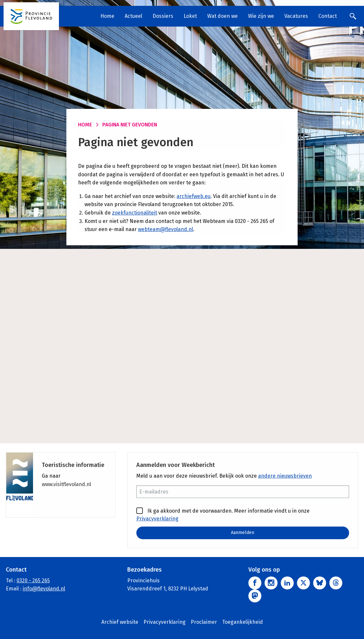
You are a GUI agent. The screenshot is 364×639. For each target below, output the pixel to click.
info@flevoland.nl (44, 589)
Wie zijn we (261, 16)
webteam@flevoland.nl (165, 229)
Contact (328, 16)
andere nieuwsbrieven (285, 476)
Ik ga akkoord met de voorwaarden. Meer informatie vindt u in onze (223, 515)
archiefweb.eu (193, 196)
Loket (190, 16)
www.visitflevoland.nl (66, 484)
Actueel (133, 16)
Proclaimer (204, 622)
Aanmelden (243, 533)
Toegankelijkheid (243, 622)
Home (107, 16)
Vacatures (296, 16)
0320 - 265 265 (33, 581)
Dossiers (163, 16)
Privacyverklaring (157, 519)
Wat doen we (222, 16)
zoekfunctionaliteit (135, 213)
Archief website (120, 622)
